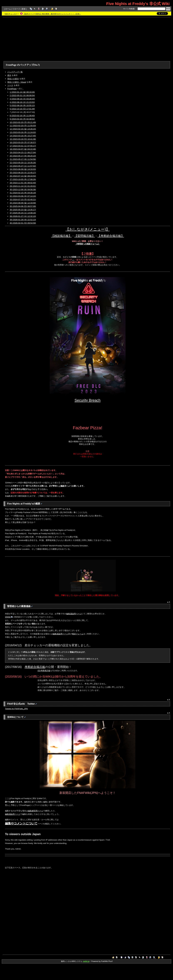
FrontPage (11, 65)
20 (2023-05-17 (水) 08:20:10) (23, 156)
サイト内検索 (129, 9)
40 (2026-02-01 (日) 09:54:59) (23, 223)
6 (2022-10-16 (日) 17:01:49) (22, 109)
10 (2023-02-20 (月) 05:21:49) (23, 122)
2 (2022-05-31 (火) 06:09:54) (22, 95)
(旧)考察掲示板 (44, 671)
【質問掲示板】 (85, 236)
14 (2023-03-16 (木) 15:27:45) (23, 136)
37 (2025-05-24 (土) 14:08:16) (23, 213)
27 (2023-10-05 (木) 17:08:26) (23, 179)
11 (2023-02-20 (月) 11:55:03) (23, 126)
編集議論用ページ (74, 614)
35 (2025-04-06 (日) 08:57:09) (23, 206)
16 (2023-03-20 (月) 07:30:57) (23, 142)
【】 (88, 244)
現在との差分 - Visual (17, 82)
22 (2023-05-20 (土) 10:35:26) (23, 163)
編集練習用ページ (36, 811)
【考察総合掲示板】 (111, 236)
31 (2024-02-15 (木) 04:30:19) (23, 193)
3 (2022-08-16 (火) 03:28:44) (22, 99)
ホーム (8, 9)
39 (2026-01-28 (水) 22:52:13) (23, 220)
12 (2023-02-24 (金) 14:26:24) (23, 129)
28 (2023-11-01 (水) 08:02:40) (23, 183)
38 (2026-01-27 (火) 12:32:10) (23, 216)
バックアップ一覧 (15, 72)
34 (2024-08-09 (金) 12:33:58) (23, 203)
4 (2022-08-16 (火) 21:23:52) (22, 102)
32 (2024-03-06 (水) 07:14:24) (23, 196)
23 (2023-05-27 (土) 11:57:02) (23, 166)
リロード (16, 9)
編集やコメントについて (21, 823)
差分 (9, 75)
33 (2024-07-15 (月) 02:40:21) (23, 199)
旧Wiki (9, 617)
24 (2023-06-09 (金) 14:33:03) (23, 169)
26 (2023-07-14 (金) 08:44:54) (23, 176)
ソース (10, 85)
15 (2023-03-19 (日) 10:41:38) (23, 139)
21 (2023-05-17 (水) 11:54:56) (23, 159)
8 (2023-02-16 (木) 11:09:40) (22, 116)
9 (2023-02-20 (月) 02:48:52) (22, 119)
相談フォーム (78, 634)
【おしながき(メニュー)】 (88, 229)
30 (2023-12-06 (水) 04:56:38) (23, 189)
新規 (24, 9)
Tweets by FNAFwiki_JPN (16, 709)
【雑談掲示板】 (61, 236)
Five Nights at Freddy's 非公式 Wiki (138, 4)
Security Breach (88, 400)
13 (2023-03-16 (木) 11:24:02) (23, 132)
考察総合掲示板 (35, 667)
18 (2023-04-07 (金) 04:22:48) (23, 149)
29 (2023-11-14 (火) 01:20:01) (23, 186)
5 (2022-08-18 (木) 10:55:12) (22, 105)
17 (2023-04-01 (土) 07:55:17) (23, 146)
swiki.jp (86, 961)
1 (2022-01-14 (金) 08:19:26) (22, 92)
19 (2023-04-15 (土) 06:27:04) (23, 152)
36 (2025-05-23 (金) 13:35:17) (23, 210)
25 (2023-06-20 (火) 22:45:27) (23, 173)
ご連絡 (61, 486)
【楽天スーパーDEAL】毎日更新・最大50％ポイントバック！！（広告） (52, 14)
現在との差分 (13, 79)
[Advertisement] (86, 39)
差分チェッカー (11, 14)
